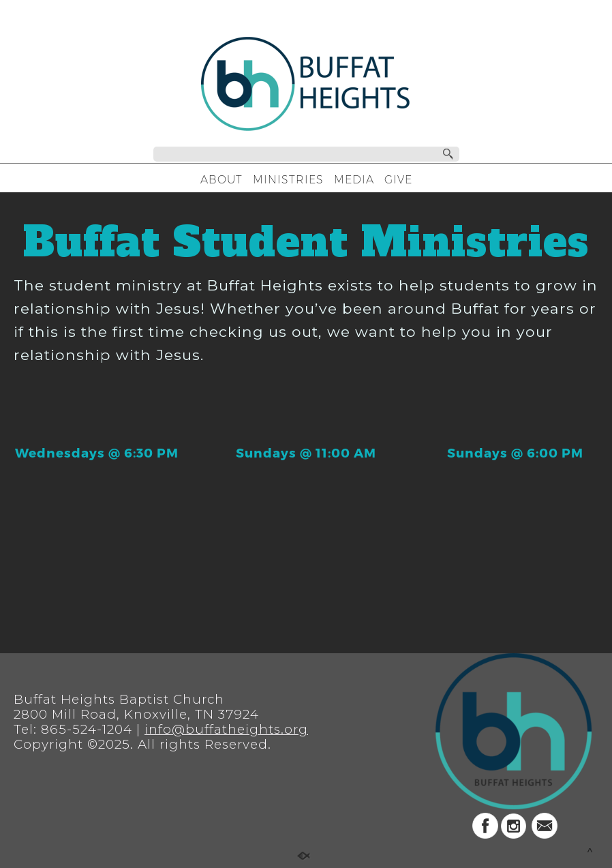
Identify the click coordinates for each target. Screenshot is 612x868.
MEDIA (354, 180)
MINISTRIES (288, 180)
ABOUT (221, 180)
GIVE (398, 180)
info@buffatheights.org (226, 729)
